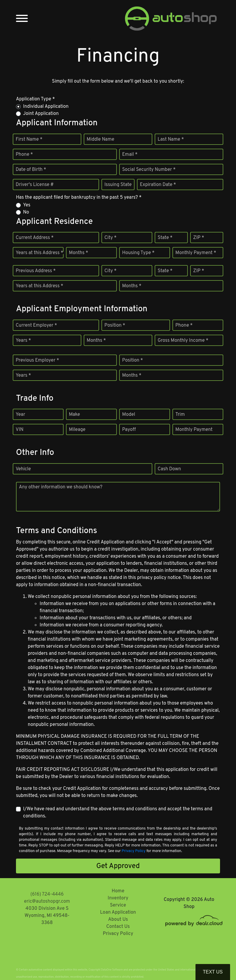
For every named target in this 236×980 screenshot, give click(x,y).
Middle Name (100, 139)
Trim (180, 415)
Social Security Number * (149, 170)
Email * (130, 155)
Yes (27, 205)
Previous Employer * (37, 360)
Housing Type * (138, 253)
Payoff (129, 430)
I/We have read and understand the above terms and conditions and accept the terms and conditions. (118, 813)
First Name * (29, 139)
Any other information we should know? (61, 487)
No (26, 212)
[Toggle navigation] (22, 19)
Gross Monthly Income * (183, 341)
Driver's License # (35, 185)
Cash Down (169, 469)
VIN (20, 430)
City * (110, 238)
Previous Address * (36, 271)
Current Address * (35, 238)
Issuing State (118, 185)
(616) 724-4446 (47, 894)
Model (129, 415)
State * (165, 238)
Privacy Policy (134, 851)
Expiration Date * (158, 185)
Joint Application (41, 114)
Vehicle (23, 469)
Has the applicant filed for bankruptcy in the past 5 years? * (79, 198)
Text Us (213, 972)
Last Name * (171, 139)
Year (20, 415)
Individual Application (46, 107)
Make (74, 415)
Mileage (77, 430)
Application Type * (35, 99)
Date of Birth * (31, 170)
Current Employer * (36, 325)
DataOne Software (112, 970)
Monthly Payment (194, 430)
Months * (79, 253)
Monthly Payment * (196, 253)
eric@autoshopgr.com (47, 902)
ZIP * (199, 238)
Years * (23, 341)
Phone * (24, 155)
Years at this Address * (39, 253)
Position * (115, 325)
